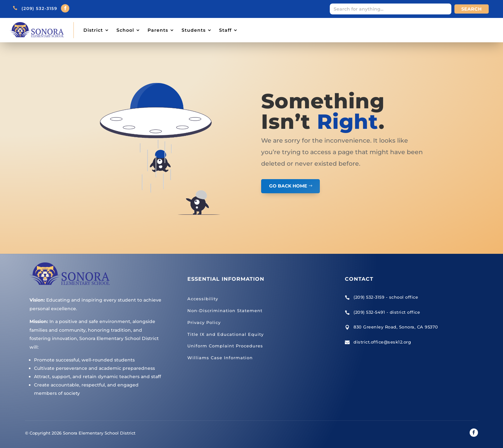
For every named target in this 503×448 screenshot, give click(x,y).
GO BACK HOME (288, 186)
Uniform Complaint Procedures (225, 346)
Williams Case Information (220, 358)
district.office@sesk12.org (382, 342)
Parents (158, 30)
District (93, 30)
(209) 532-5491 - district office (387, 312)
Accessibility (203, 299)
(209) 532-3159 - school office (386, 297)
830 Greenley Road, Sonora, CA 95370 (396, 327)
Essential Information (226, 279)
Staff (225, 30)
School (125, 30)
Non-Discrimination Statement (225, 311)
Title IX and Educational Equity (226, 334)
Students (194, 30)
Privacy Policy (204, 322)
